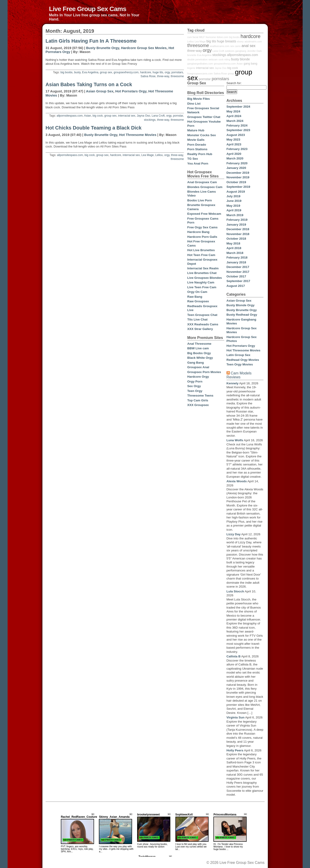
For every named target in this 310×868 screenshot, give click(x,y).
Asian (88, 116)
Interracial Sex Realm (203, 268)
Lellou (159, 155)
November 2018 (238, 234)
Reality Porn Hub (200, 154)
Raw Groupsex (198, 301)
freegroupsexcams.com (200, 74)
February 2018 (237, 257)
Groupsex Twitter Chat (204, 117)
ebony (240, 41)
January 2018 (236, 262)
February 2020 (237, 163)
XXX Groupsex (198, 405)
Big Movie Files (199, 99)
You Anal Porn (198, 163)
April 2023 (234, 144)
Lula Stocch (235, 591)
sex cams (235, 46)
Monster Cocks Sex (202, 135)
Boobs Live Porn (200, 200)
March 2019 (235, 215)
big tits (211, 41)
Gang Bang (196, 363)
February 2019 (237, 220)
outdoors (230, 51)
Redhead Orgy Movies (243, 360)
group (231, 74)
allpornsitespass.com (70, 116)
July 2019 (234, 196)
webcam (213, 59)
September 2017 (238, 281)
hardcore (146, 72)
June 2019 (234, 201)
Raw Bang (195, 297)
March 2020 (235, 158)
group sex (106, 72)
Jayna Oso (144, 116)
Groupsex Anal (198, 367)
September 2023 (238, 130)
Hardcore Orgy (198, 377)
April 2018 (234, 248)
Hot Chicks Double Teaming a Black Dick (94, 128)
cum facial (193, 37)
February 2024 (237, 125)
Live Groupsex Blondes (205, 278)
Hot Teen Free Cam (201, 255)
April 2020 (234, 154)
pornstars (177, 72)
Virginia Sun (236, 717)
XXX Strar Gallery (200, 329)
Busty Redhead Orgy (242, 315)
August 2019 (236, 192)
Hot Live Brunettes (201, 250)
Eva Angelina (90, 72)
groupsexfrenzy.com (126, 72)
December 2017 (238, 267)
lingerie (191, 68)
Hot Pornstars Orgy (131, 91)
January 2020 (236, 168)
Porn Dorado (197, 145)
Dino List (194, 104)
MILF (202, 37)
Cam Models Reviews (239, 375)
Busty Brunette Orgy (102, 48)
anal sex (249, 46)
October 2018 (236, 239)
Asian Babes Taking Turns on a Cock (89, 85)
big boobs (66, 72)
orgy (167, 72)
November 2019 (238, 177)
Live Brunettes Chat (202, 273)
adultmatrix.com (253, 41)
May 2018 (233, 243)
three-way (163, 76)
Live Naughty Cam (201, 282)
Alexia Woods (237, 481)
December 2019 (238, 173)
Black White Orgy (200, 358)
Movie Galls (196, 140)
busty (77, 72)
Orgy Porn (195, 381)
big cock (98, 116)
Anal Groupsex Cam (202, 182)
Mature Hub (196, 130)
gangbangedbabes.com (200, 64)
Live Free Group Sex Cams (88, 9)
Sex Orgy (194, 386)
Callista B (234, 656)
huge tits (158, 72)
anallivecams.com (220, 46)
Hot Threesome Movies (138, 135)
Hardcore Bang (198, 232)
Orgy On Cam (197, 292)
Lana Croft (158, 116)
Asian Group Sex (100, 91)
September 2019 (238, 187)
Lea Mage (148, 155)
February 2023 (237, 149)
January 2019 (236, 225)
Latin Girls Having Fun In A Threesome (91, 41)
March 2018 (235, 253)
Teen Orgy (195, 391)
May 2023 (233, 140)
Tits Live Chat (198, 319)
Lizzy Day (234, 534)
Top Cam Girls (198, 400)
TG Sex (193, 159)
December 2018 (238, 229)
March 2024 (235, 121)
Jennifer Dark (254, 51)
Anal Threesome (199, 344)
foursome (211, 37)
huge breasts (226, 41)
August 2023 (236, 135)
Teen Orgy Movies (240, 364)
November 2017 (238, 272)
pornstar (178, 116)
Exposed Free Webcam (204, 214)
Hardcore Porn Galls (202, 237)
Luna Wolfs (235, 440)
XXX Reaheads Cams (203, 324)
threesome (177, 76)
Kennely (233, 383)
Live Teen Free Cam (202, 287)
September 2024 (238, 107)
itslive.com (222, 37)
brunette (192, 55)
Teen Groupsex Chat (202, 315)
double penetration (198, 59)
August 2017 (236, 286)
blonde (245, 59)
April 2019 (234, 210)
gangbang (241, 51)
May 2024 (233, 111)
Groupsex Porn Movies (204, 372)
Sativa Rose (148, 76)
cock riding (224, 59)
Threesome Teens (200, 396)
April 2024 (234, 116)
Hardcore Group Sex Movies (144, 48)
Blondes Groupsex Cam (205, 187)
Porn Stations (197, 149)
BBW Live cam (198, 348)
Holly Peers (235, 750)
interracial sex (127, 116)
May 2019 (233, 206)
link (306, 796)
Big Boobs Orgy (199, 353)
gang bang (250, 64)
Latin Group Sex (239, 355)
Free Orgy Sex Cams (202, 227)
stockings (150, 120)
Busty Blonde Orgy (241, 305)
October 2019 (236, 182)
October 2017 (236, 276)
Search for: (234, 83)
